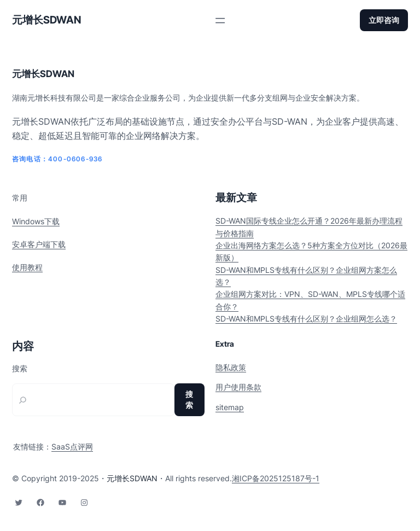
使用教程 (27, 267)
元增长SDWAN (46, 20)
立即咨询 (384, 20)
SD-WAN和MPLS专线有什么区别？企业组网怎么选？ (306, 319)
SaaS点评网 (72, 447)
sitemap (230, 407)
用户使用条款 (238, 387)
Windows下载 (36, 221)
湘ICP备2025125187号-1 (276, 478)
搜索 (20, 369)
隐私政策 (231, 367)
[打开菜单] (220, 21)
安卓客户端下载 (39, 244)
